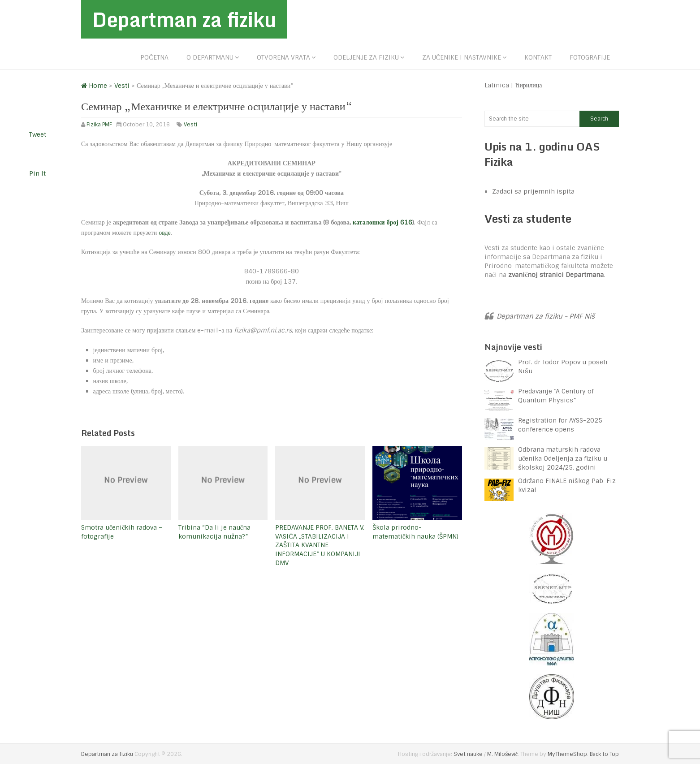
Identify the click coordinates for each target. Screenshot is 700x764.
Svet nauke (468, 754)
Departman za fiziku (184, 19)
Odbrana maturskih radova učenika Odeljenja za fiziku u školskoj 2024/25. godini (563, 458)
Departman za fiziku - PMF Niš (546, 316)
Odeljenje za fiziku (366, 57)
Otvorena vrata (283, 57)
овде (165, 233)
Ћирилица (529, 85)
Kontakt (538, 57)
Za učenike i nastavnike (462, 57)
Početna (154, 57)
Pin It (37, 173)
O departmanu (210, 57)
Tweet (38, 134)
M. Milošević (502, 754)
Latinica (497, 85)
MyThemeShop (567, 754)
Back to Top (604, 754)
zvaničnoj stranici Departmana (556, 275)
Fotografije (590, 57)
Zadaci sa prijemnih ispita (533, 191)
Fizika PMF (99, 125)
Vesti (190, 125)
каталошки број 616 (382, 222)
